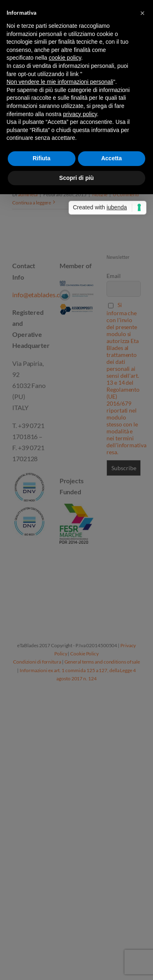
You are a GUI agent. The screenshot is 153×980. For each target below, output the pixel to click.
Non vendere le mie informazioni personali (60, 82)
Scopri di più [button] (76, 178)
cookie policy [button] (65, 58)
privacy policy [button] (80, 114)
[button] (142, 13)
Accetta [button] (112, 158)
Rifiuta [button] (42, 158)
